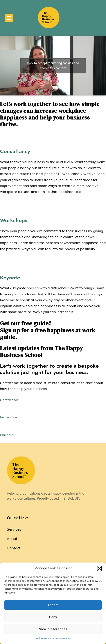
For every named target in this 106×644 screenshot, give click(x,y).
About (12, 539)
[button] (99, 568)
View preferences (53, 629)
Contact (14, 548)
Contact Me (9, 400)
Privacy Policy (61, 638)
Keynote (10, 278)
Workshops (14, 220)
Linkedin (7, 435)
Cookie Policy (43, 638)
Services (14, 529)
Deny (53, 617)
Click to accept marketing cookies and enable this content (53, 66)
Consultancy (15, 151)
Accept (53, 605)
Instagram (8, 417)
